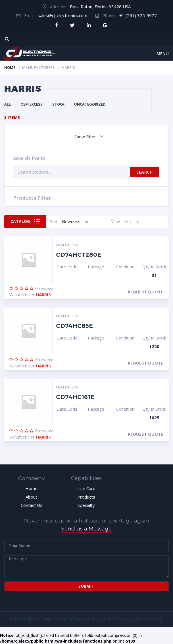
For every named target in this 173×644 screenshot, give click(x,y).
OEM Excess (32, 104)
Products (86, 497)
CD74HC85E (74, 326)
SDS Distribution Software (61, 619)
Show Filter (85, 137)
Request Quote (145, 292)
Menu (163, 54)
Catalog (20, 221)
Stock (58, 104)
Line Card (86, 488)
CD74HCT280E (79, 255)
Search (144, 172)
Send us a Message (86, 529)
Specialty (86, 505)
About (31, 497)
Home (10, 67)
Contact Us (32, 505)
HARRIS (43, 295)
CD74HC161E (75, 397)
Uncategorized (90, 104)
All (8, 104)
